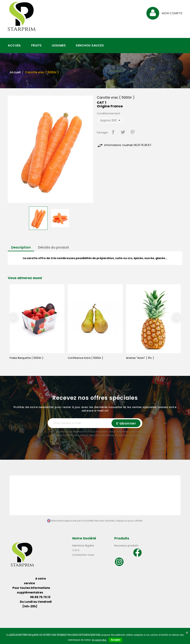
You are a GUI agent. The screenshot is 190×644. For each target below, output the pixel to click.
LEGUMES (59, 45)
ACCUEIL (14, 45)
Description (21, 247)
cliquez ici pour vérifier (129, 521)
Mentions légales (83, 546)
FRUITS (36, 45)
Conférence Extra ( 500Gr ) (85, 358)
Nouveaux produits (126, 546)
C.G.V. (76, 550)
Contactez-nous (83, 555)
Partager (113, 132)
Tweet (123, 132)
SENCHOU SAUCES (90, 45)
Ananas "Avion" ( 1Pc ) (140, 358)
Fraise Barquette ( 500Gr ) (27, 358)
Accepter (115, 640)
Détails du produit (54, 247)
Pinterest (132, 132)
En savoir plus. (99, 640)
